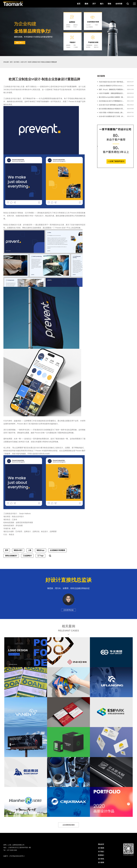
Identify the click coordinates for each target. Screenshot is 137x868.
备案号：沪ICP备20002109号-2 (14, 856)
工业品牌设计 (27, 556)
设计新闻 (101, 862)
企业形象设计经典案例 (57, 550)
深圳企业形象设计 (11, 556)
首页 (79, 4)
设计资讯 (16, 62)
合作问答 (119, 4)
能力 (102, 4)
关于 (94, 4)
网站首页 (101, 844)
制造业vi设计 (18, 550)
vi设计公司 (24, 62)
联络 (109, 4)
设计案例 (101, 848)
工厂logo (40, 556)
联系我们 (101, 855)
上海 (30, 550)
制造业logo (41, 550)
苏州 (7, 550)
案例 (86, 4)
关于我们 (101, 852)
